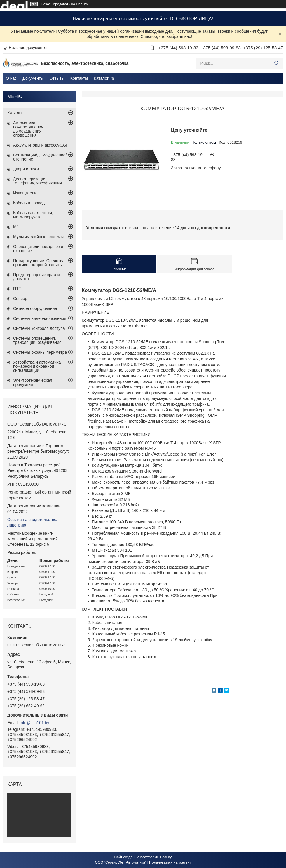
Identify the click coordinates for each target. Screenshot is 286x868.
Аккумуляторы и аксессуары (40, 145)
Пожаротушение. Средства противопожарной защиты (39, 263)
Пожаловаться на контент (170, 862)
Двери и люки (26, 169)
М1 (16, 227)
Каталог (101, 78)
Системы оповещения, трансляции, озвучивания (37, 340)
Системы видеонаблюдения (40, 318)
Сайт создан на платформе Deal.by (143, 857)
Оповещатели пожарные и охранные (38, 249)
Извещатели (25, 193)
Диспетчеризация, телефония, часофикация (38, 181)
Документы (33, 78)
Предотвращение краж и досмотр (36, 277)
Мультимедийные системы (38, 237)
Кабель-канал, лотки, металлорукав (33, 215)
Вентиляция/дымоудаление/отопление (40, 157)
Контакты (79, 78)
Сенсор (20, 299)
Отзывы (57, 78)
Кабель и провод (29, 203)
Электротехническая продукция (33, 382)
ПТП (17, 289)
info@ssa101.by (35, 723)
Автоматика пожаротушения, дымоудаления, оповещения (29, 129)
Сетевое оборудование (35, 308)
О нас (11, 78)
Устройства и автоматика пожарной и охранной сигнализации (37, 366)
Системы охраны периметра (40, 352)
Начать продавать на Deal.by (64, 4)
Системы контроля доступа (39, 328)
